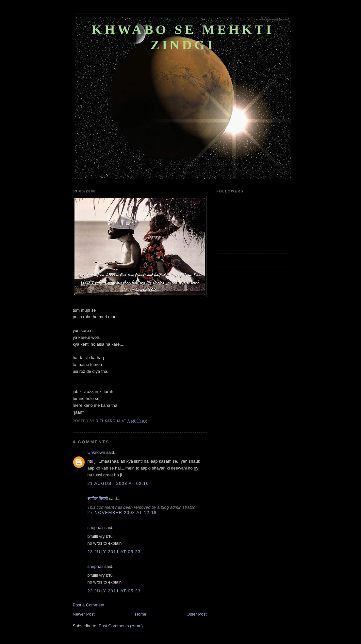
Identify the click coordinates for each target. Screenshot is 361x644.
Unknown (96, 452)
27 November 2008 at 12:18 (122, 512)
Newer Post (84, 614)
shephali (95, 528)
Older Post (197, 614)
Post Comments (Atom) (121, 626)
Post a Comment (89, 605)
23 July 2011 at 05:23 (114, 552)
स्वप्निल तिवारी (98, 498)
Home (141, 614)
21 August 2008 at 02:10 (118, 483)
